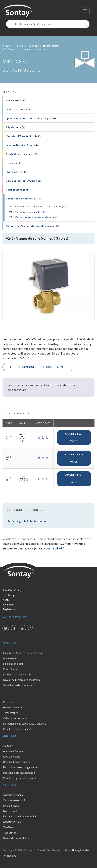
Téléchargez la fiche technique (28, 521)
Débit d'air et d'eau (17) (21, 109)
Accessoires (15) (16, 100)
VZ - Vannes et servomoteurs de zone (25, 49)
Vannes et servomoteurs (43, 46)
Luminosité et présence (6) (23, 145)
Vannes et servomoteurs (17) (24, 199)
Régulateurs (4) (16, 127)
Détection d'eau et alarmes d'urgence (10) (33, 226)
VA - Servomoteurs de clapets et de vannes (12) (38, 206)
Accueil (7, 46)
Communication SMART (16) (24, 181)
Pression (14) (14, 163)
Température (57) (17, 190)
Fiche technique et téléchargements (38, 367)
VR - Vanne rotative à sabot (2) (28, 212)
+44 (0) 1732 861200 (15, 617)
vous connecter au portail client (34, 539)
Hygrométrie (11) (17, 172)
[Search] (48, 24)
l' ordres (20, 46)
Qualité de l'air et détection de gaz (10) (31, 118)
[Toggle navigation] (85, 11)
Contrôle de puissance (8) (22, 154)
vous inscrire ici (54, 548)
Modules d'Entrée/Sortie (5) (24, 136)
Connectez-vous (74, 437)
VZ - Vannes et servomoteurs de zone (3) (34, 217)
